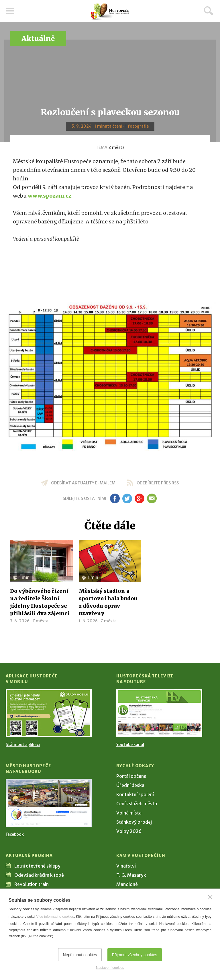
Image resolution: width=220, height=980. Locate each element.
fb (115, 498)
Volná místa (129, 813)
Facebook (15, 834)
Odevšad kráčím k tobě (39, 875)
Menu (10, 11)
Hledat (209, 11)
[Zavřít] (210, 897)
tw (127, 498)
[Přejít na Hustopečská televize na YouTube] (159, 713)
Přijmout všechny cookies (135, 955)
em (152, 498)
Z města (117, 147)
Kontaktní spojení (135, 794)
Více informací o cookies (55, 917)
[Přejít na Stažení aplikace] (49, 713)
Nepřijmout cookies (80, 955)
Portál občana (131, 776)
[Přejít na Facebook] (49, 803)
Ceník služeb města (137, 804)
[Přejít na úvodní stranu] (110, 12)
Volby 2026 (129, 831)
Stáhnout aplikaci (23, 745)
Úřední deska (130, 785)
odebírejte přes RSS (158, 483)
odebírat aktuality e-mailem (83, 483)
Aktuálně (38, 39)
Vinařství (126, 866)
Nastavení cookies (110, 968)
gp (139, 498)
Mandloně (127, 884)
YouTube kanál (130, 745)
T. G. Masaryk (131, 875)
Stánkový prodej (134, 822)
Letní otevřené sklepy (37, 866)
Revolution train (32, 884)
